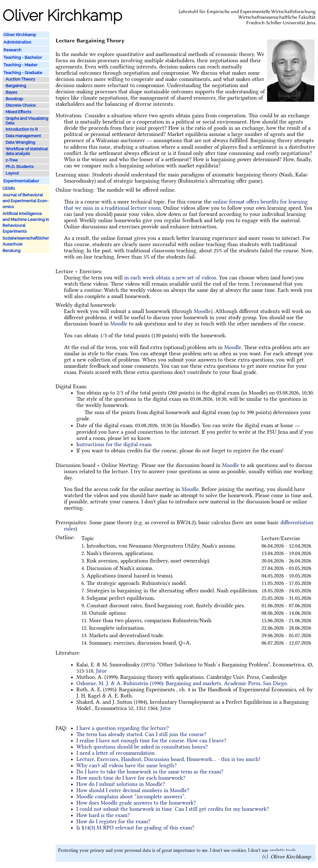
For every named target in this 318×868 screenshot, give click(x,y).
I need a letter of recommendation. (116, 753)
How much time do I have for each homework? (131, 778)
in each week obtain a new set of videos (170, 278)
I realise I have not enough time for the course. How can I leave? (151, 740)
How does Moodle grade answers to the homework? (136, 803)
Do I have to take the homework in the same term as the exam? (150, 772)
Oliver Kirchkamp (291, 856)
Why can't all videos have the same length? (127, 765)
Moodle (202, 311)
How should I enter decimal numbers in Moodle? (133, 790)
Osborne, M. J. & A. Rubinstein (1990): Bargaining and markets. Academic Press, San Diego (182, 683)
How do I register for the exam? (113, 821)
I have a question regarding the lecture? (123, 728)
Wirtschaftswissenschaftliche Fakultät (277, 17)
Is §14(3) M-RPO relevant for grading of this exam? (135, 828)
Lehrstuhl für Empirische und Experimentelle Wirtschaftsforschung (247, 12)
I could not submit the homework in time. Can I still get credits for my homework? (173, 809)
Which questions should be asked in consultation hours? (142, 747)
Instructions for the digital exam (114, 444)
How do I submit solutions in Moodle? (121, 784)
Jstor (101, 671)
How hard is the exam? (103, 815)
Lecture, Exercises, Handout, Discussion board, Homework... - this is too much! (168, 759)
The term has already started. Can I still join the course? (141, 734)
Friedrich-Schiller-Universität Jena (281, 23)
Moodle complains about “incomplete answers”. (131, 796)
